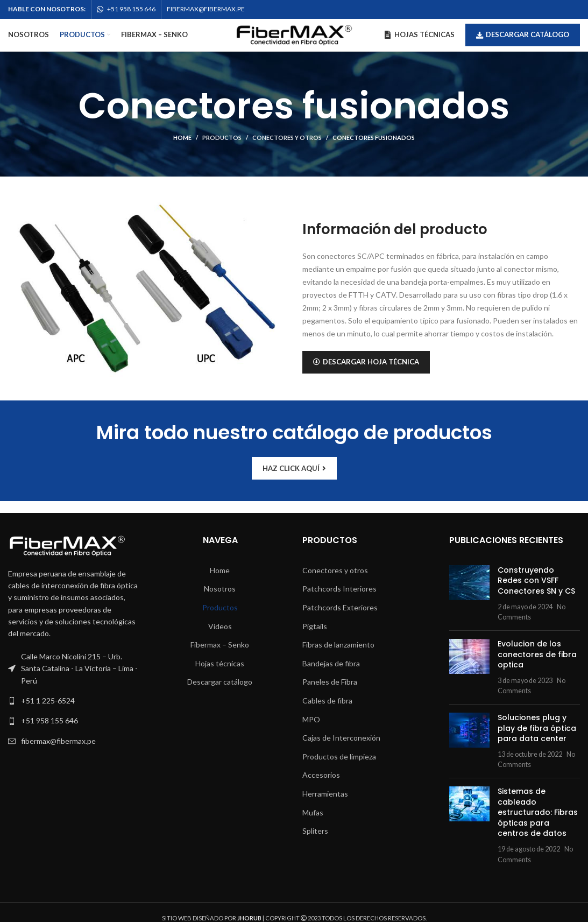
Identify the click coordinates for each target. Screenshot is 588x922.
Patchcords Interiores (339, 589)
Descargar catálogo (523, 34)
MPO (311, 719)
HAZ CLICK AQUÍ (294, 468)
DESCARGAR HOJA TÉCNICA (366, 362)
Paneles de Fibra (330, 682)
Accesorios (321, 775)
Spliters (315, 831)
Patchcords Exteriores (340, 607)
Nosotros (220, 589)
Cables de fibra (327, 701)
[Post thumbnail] (469, 594)
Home (182, 138)
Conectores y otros (287, 138)
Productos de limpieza (339, 756)
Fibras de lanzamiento (338, 645)
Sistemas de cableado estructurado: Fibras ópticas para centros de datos (538, 812)
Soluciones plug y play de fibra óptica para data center (537, 728)
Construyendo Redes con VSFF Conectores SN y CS (536, 580)
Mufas (313, 812)
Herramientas (325, 794)
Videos (220, 626)
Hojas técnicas (220, 663)
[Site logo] (294, 34)
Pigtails (315, 626)
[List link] (73, 701)
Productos (222, 138)
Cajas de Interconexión (341, 738)
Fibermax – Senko (220, 645)
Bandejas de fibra (331, 663)
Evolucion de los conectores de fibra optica (537, 654)
